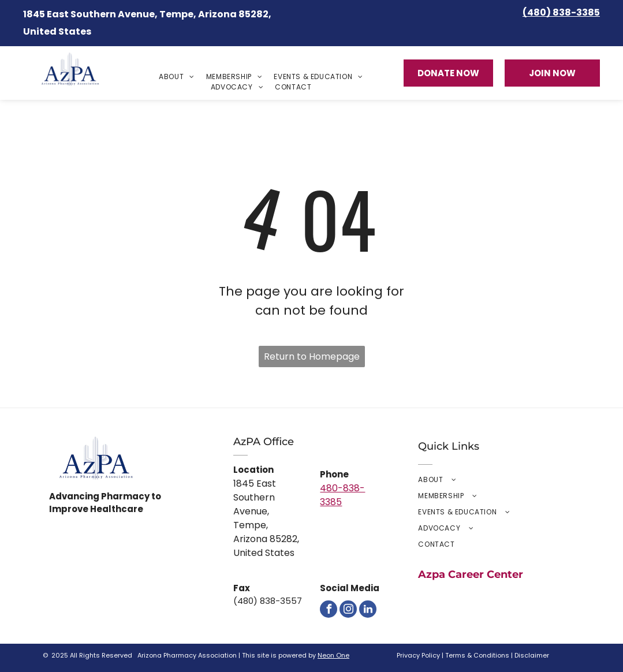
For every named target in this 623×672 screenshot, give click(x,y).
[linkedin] (368, 609)
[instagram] (348, 609)
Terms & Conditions (477, 655)
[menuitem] (177, 77)
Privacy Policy (418, 655)
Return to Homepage (312, 356)
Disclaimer (532, 655)
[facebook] (329, 609)
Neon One (333, 655)
